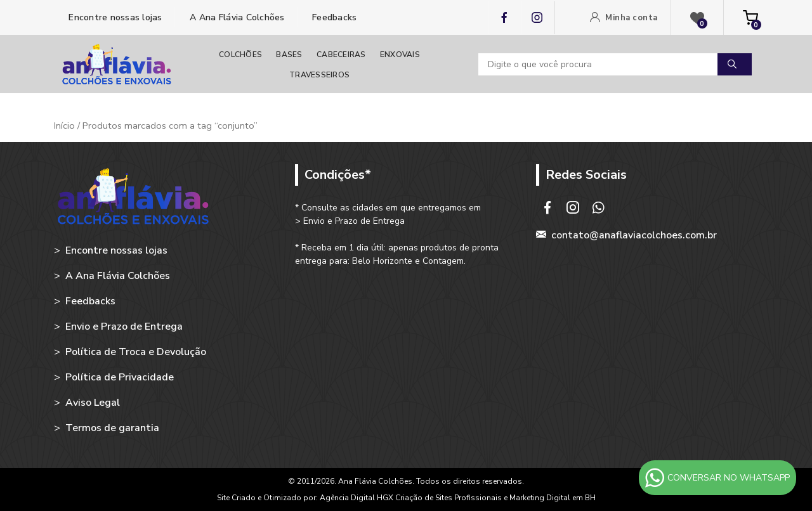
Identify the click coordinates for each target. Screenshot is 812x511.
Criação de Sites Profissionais (449, 498)
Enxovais (400, 55)
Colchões (240, 55)
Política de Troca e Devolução (136, 352)
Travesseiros (319, 75)
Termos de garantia (112, 428)
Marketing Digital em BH (553, 498)
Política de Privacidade (120, 377)
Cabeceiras (341, 55)
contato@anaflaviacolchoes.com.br (634, 235)
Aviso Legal (93, 403)
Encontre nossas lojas (114, 17)
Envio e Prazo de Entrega (124, 327)
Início (64, 126)
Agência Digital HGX (357, 498)
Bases (289, 55)
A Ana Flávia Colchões (236, 17)
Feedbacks (333, 17)
